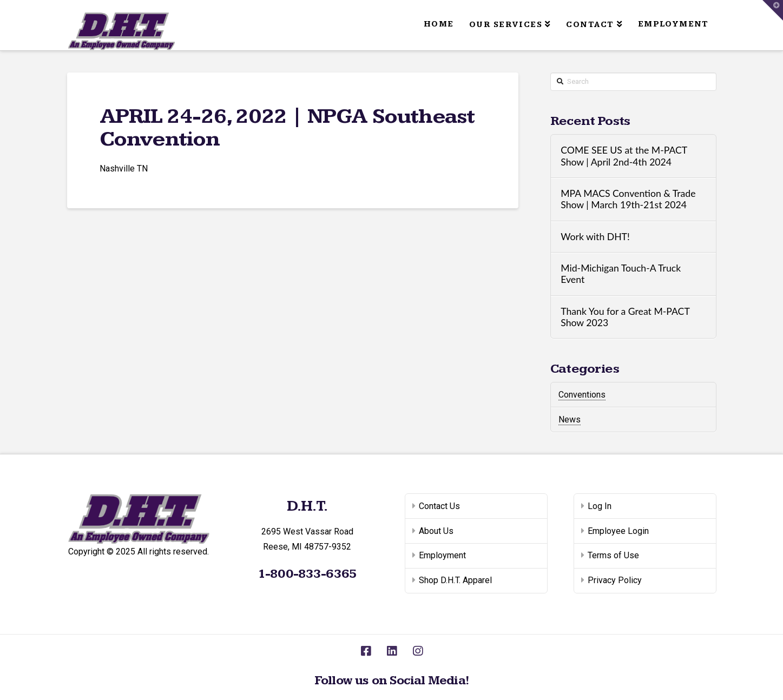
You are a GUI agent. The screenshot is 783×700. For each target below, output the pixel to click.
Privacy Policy (615, 580)
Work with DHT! (595, 237)
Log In (600, 506)
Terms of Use (613, 555)
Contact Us (439, 506)
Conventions (582, 395)
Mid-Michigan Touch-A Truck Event (621, 274)
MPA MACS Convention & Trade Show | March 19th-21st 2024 (628, 199)
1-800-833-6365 (307, 574)
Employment (442, 555)
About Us (436, 531)
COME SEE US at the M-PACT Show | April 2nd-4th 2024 (624, 156)
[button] (773, 10)
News (570, 420)
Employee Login (618, 531)
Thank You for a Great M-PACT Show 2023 (625, 317)
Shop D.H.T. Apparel (455, 580)
